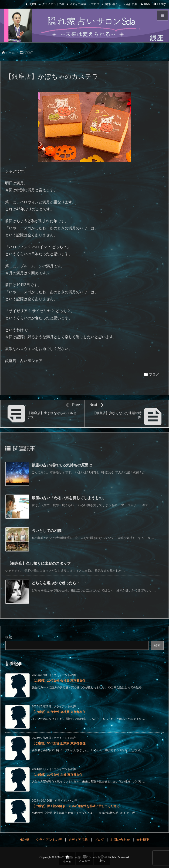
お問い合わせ (113, 4)
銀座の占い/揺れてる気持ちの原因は (62, 465)
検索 (9, 637)
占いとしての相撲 (47, 531)
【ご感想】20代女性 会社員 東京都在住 (59, 681)
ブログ (95, 4)
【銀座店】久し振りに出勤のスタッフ (39, 563)
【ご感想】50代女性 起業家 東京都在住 (59, 743)
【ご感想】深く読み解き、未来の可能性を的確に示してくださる (76, 806)
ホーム (10, 52)
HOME (33, 4)
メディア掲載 (78, 4)
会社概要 (132, 4)
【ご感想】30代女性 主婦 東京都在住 (57, 775)
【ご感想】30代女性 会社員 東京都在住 (59, 712)
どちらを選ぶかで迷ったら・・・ (60, 583)
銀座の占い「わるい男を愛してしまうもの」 (69, 498)
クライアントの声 (53, 4)
